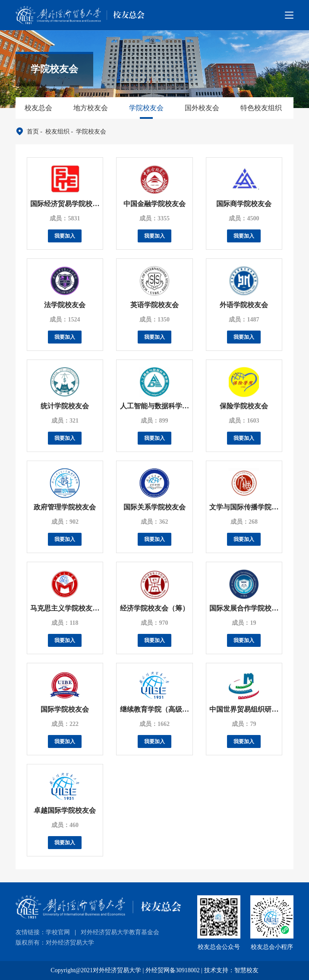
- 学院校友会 (88, 132)
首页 (33, 132)
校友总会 (38, 108)
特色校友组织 (261, 108)
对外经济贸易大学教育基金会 (120, 932)
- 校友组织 (54, 132)
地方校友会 (91, 108)
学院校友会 (146, 108)
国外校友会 (202, 108)
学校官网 (58, 932)
